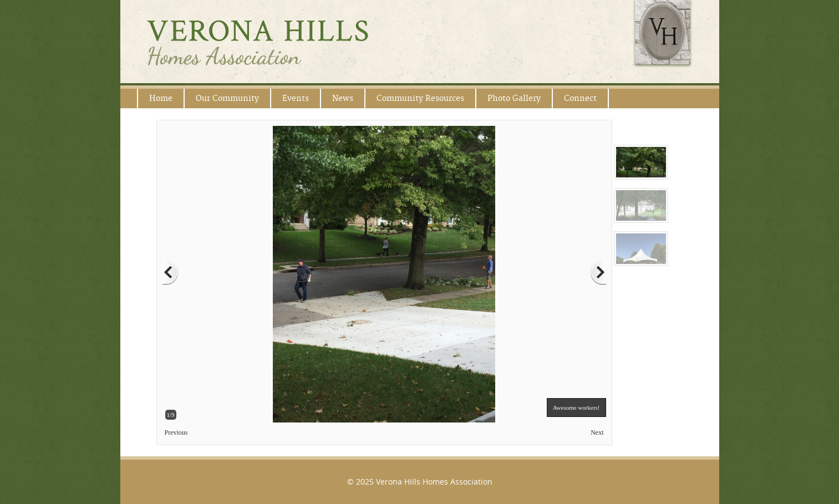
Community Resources (420, 98)
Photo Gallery (514, 98)
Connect (580, 98)
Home (161, 98)
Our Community (227, 98)
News (343, 98)
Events (296, 98)
